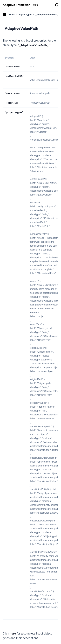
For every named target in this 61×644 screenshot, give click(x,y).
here (13, 634)
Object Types (25, 15)
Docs (12, 15)
